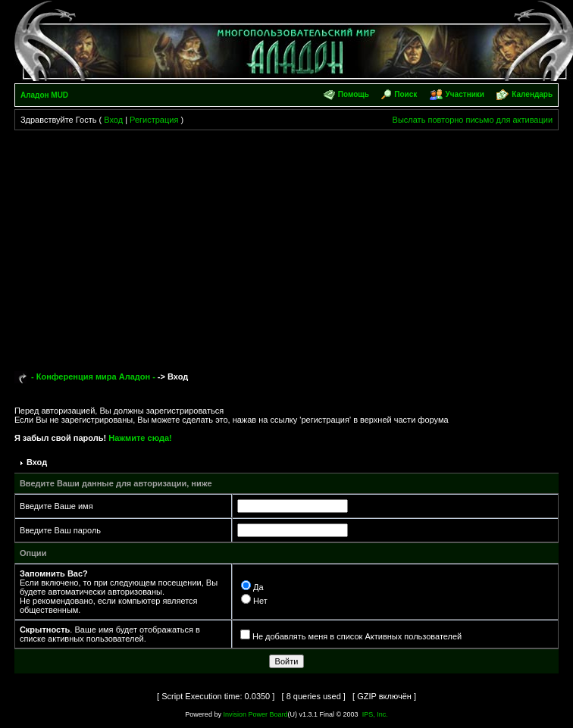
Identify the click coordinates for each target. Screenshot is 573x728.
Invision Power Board (255, 714)
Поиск (405, 94)
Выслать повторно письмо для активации (473, 120)
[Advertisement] (287, 244)
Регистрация (154, 120)
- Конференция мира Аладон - (93, 376)
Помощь (354, 94)
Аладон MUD (44, 95)
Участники (465, 94)
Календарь (532, 94)
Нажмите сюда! (140, 438)
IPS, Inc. (375, 714)
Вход (113, 120)
